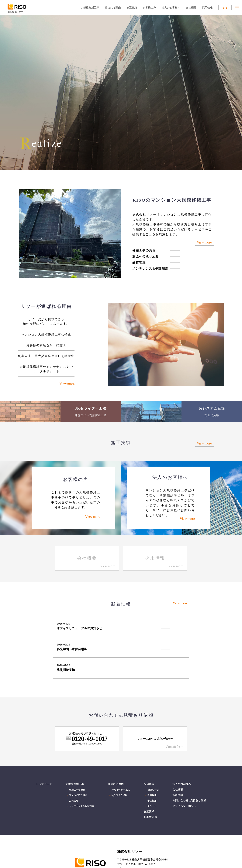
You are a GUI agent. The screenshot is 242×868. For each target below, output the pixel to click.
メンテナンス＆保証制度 (82, 806)
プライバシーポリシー (186, 806)
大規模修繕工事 (90, 8)
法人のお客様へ (171, 8)
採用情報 (207, 8)
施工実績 (132, 8)
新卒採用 (152, 795)
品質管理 (139, 262)
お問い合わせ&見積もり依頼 (189, 800)
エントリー (153, 806)
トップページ (44, 784)
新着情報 (178, 795)
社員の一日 (153, 790)
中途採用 (152, 800)
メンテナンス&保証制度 (150, 269)
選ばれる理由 (113, 8)
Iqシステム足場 (119, 795)
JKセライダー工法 (121, 790)
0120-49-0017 (147, 864)
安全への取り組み (146, 256)
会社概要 (191, 8)
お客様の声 (149, 8)
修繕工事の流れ (144, 250)
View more (204, 242)
